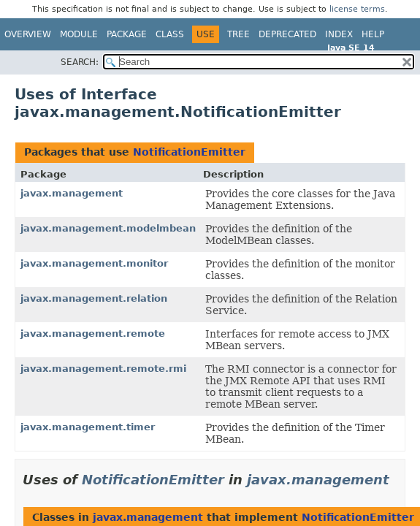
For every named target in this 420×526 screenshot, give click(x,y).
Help (373, 34)
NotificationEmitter (189, 152)
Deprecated (287, 34)
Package (127, 34)
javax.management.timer (88, 427)
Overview (28, 34)
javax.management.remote (93, 333)
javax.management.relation (94, 298)
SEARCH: (80, 62)
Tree (238, 34)
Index (339, 34)
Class (170, 34)
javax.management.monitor (94, 263)
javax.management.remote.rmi (103, 369)
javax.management (72, 193)
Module (79, 34)
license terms (357, 9)
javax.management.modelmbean (108, 228)
